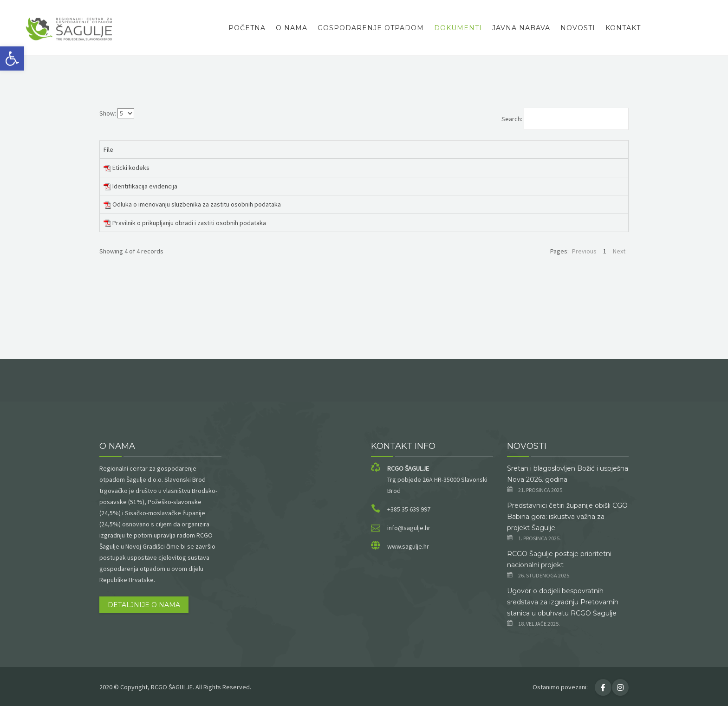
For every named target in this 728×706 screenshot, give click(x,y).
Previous (584, 251)
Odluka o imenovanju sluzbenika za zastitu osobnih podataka (197, 204)
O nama (292, 28)
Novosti (578, 28)
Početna (247, 28)
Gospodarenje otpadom (371, 28)
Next (619, 251)
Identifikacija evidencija (145, 186)
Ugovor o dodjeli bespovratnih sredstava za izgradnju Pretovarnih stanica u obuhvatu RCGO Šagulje (563, 602)
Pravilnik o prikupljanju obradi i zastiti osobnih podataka (189, 223)
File (108, 149)
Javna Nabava (521, 28)
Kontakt (623, 28)
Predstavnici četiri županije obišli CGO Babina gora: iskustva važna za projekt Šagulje (567, 517)
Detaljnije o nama (144, 605)
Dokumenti (458, 28)
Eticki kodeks (131, 168)
